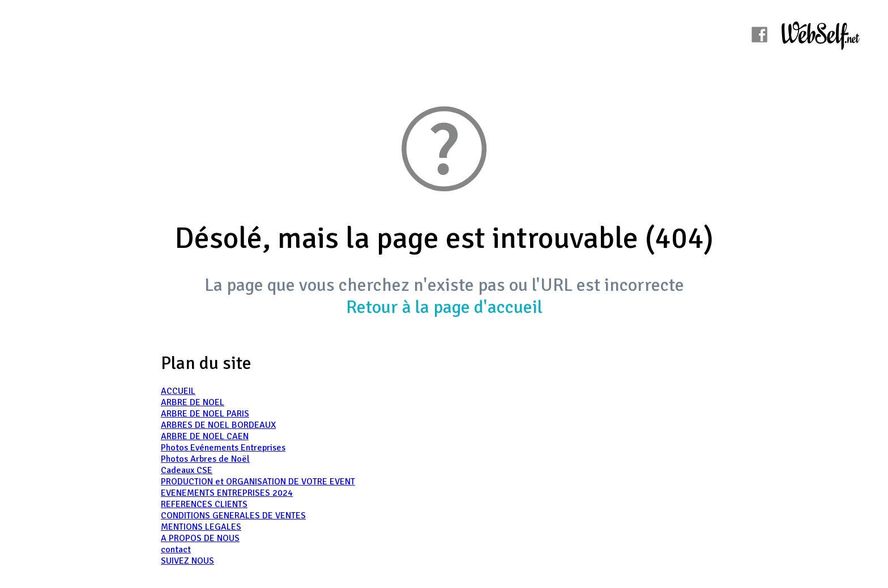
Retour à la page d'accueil (444, 307)
